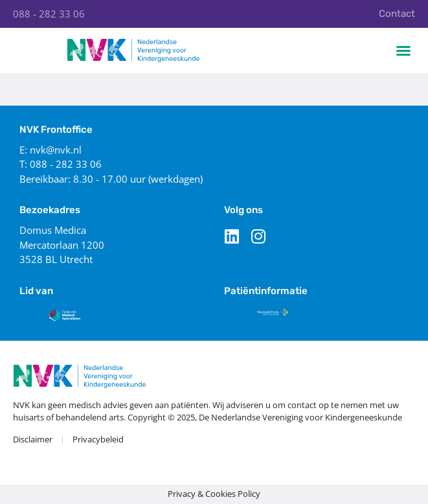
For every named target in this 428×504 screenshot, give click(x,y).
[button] (403, 51)
